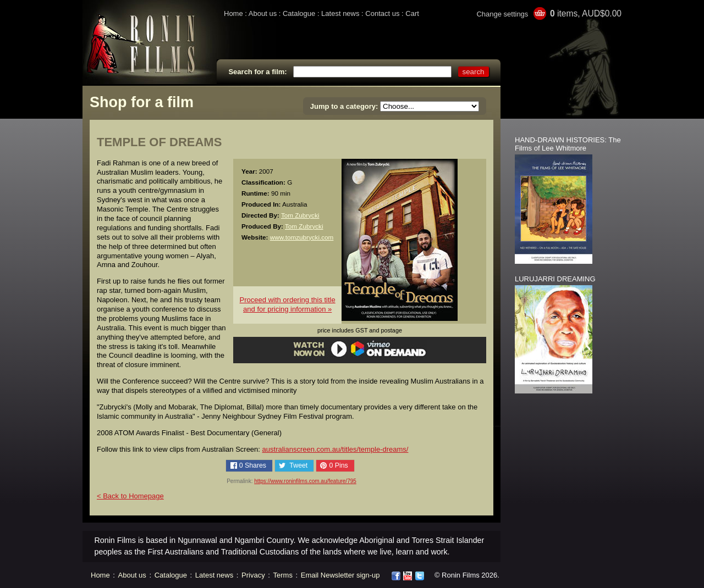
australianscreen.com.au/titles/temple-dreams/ (335, 449)
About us (263, 13)
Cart (412, 13)
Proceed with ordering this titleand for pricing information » (288, 304)
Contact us (382, 13)
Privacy (253, 575)
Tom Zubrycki (300, 215)
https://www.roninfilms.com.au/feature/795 (305, 481)
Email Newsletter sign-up (340, 575)
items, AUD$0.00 (586, 13)
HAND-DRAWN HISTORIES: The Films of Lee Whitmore (568, 144)
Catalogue (299, 13)
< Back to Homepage (130, 496)
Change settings (502, 14)
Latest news (340, 13)
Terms (283, 575)
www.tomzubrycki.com (302, 237)
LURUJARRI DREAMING (555, 279)
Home (233, 13)
